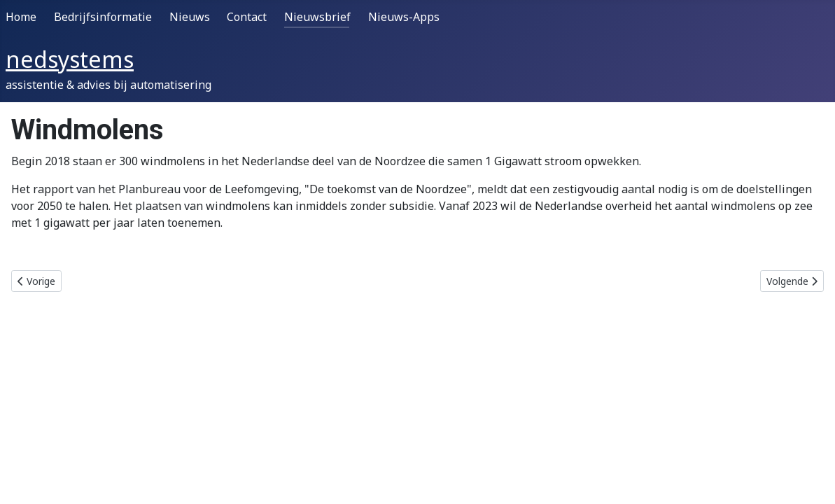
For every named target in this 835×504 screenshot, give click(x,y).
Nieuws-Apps (404, 17)
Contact (247, 17)
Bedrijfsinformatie (103, 17)
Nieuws (190, 17)
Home (21, 17)
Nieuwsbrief (317, 17)
